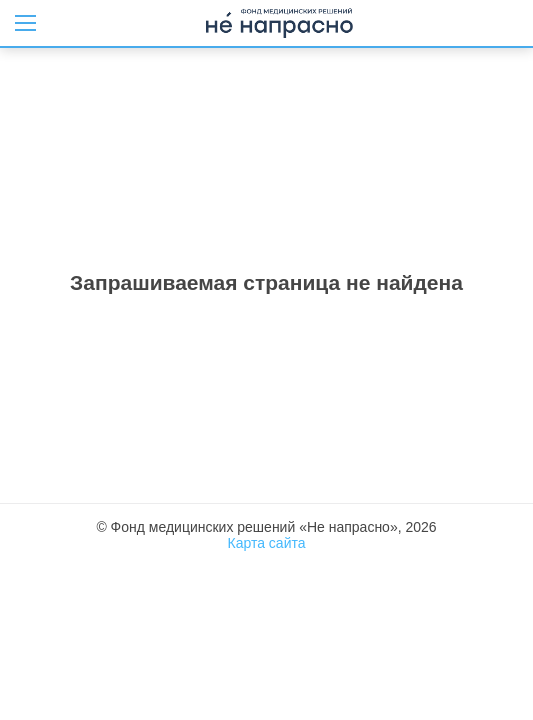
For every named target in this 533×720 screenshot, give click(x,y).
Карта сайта (267, 543)
